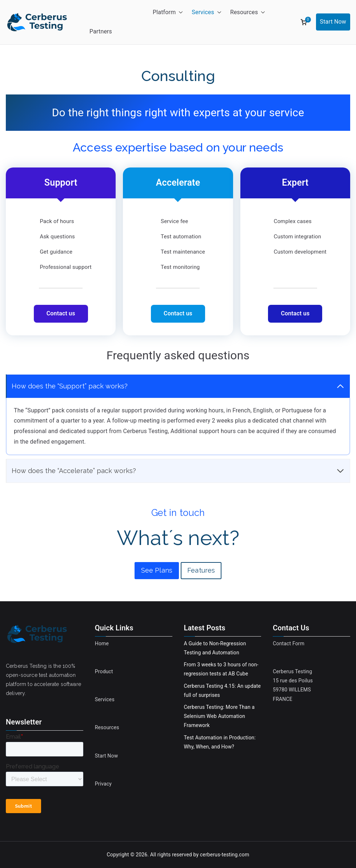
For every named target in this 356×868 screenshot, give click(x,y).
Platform (168, 13)
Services (207, 13)
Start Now (333, 22)
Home (102, 643)
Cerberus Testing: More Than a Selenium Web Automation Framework (219, 716)
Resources (248, 13)
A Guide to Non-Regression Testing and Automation (215, 648)
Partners (101, 31)
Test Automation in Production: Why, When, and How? (220, 742)
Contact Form (289, 643)
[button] (179, 13)
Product (104, 671)
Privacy (103, 784)
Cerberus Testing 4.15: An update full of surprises (223, 691)
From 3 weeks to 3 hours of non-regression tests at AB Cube (221, 669)
